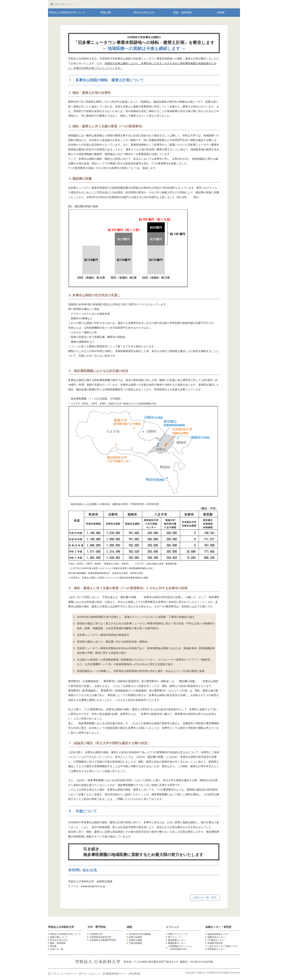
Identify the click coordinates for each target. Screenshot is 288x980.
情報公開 (106, 12)
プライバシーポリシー (64, 974)
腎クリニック (175, 937)
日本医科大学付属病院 (140, 934)
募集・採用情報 (182, 12)
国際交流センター (216, 937)
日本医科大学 (96, 934)
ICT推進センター (216, 940)
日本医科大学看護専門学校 (103, 940)
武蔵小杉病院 (135, 937)
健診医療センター (177, 940)
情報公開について (59, 937)
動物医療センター (177, 943)
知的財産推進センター (218, 934)
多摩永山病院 (135, 940)
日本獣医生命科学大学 (100, 937)
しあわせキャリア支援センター (223, 946)
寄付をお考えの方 (144, 12)
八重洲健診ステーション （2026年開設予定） (180, 948)
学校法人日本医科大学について (67, 12)
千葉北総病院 (135, 943)
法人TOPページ (64, 4)
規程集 (221, 12)
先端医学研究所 (215, 943)
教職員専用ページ (124, 974)
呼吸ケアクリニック (178, 934)
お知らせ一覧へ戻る (205, 897)
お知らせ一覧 (57, 949)
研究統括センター (216, 949)
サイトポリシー (91, 974)
